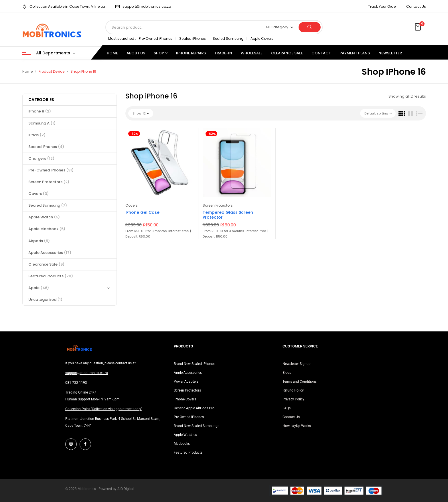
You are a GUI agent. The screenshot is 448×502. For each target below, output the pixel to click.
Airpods (39, 241)
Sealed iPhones (193, 38)
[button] (419, 27)
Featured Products (51, 276)
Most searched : (122, 38)
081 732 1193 (76, 383)
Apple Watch (44, 217)
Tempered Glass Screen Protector (228, 215)
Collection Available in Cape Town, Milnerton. (65, 6)
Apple (39, 288)
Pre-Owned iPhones (156, 38)
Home (27, 71)
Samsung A (42, 123)
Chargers (41, 158)
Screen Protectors (49, 182)
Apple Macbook (47, 229)
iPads (37, 135)
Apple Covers (262, 38)
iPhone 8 (40, 111)
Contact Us (416, 6)
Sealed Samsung (228, 38)
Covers (39, 194)
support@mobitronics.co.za (147, 6)
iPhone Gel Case (142, 212)
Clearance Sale (46, 264)
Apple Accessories (50, 253)
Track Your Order (382, 6)
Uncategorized (45, 300)
